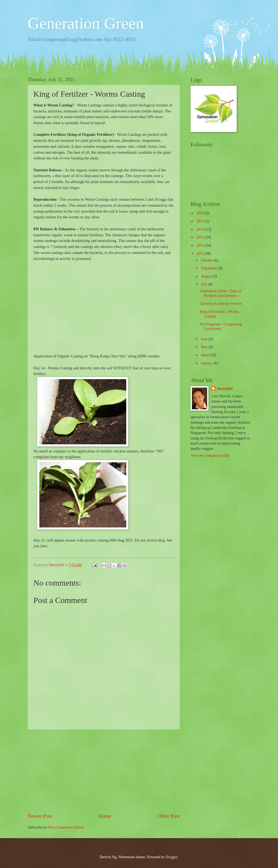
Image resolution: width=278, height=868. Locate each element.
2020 (200, 213)
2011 (200, 254)
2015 (200, 221)
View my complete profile (210, 456)
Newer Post (40, 816)
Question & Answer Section (221, 304)
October (207, 260)
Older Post (169, 816)
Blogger (172, 857)
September (209, 268)
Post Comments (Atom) (66, 827)
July (204, 284)
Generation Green (86, 23)
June (205, 339)
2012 (200, 245)
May (205, 347)
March (206, 355)
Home (105, 816)
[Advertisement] (104, 771)
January (207, 363)
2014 (200, 229)
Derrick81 (225, 389)
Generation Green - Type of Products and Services (220, 293)
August (207, 276)
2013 (200, 237)
